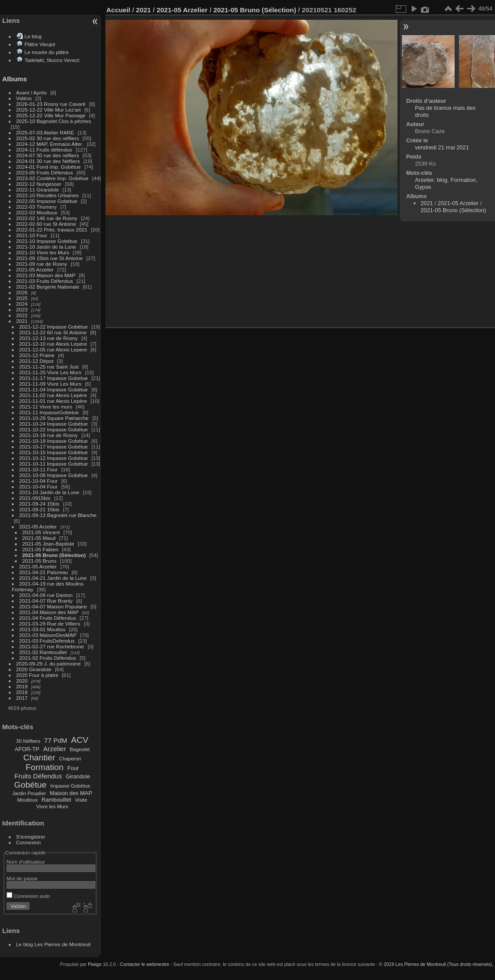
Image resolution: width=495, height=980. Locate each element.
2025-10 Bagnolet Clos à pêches (54, 121)
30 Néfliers (28, 741)
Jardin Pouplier (29, 793)
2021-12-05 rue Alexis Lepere (53, 349)
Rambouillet (57, 800)
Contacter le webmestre (145, 964)
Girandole (78, 776)
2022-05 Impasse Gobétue (47, 201)
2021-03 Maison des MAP (46, 275)
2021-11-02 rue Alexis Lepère (53, 395)
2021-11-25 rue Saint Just (49, 367)
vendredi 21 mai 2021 (442, 147)
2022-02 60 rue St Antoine (46, 224)
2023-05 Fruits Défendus (45, 172)
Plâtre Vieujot (40, 44)
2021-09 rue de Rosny (42, 264)
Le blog (33, 36)
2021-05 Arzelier (35, 269)
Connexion (29, 842)
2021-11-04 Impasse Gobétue (54, 389)
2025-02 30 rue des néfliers (48, 138)
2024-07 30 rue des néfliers (48, 155)
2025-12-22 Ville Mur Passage (51, 115)
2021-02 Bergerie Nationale (48, 287)
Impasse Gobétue (70, 786)
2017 (22, 698)
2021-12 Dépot (36, 361)
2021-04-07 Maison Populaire (53, 606)
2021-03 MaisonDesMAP (48, 635)
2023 (22, 309)
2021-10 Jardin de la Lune (46, 247)
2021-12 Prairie (37, 355)
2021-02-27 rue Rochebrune (52, 646)
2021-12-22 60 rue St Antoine (53, 332)
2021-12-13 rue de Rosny (49, 338)
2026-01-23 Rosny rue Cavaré (51, 104)
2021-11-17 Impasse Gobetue (54, 378)
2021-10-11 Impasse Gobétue (54, 464)
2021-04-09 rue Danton (46, 595)
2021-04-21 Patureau (44, 572)
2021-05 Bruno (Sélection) (54, 555)
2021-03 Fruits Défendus (45, 281)
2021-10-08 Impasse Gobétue (54, 475)
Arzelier (54, 749)
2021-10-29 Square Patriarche (54, 418)
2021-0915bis (35, 498)
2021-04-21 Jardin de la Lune (53, 578)
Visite (81, 800)
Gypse (423, 187)
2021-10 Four (32, 235)
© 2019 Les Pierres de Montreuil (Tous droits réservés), (436, 964)
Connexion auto (28, 896)
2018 (22, 692)
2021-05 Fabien (40, 549)
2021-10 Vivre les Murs (43, 252)
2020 (22, 681)
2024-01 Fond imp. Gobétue (49, 167)
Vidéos (24, 98)
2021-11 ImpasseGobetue (49, 412)
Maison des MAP (71, 793)
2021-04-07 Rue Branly (46, 601)
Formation (44, 767)
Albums (14, 79)
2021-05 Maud (39, 538)
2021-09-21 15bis (40, 509)
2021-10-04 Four (39, 481)
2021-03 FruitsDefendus (47, 641)
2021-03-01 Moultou (42, 629)
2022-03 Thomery (37, 207)
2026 (22, 292)
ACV (80, 740)
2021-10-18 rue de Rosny (49, 435)
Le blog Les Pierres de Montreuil (53, 944)
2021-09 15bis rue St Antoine (50, 258)
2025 (22, 298)
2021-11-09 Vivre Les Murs (51, 384)
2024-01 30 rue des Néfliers (49, 161)
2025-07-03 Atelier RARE (45, 132)
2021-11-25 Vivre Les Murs (51, 372)
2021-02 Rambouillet (43, 652)
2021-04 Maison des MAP (49, 612)
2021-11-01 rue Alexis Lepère (53, 401)
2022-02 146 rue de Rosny (47, 218)
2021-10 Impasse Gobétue (47, 241)
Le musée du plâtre (47, 52)
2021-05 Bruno (40, 561)
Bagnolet (80, 749)
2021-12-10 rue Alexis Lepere (53, 344)
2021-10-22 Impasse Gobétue (54, 429)
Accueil (118, 10)
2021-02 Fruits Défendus (48, 658)
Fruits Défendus (38, 776)
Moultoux (27, 800)
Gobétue (30, 785)
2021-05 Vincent (41, 532)
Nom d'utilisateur (26, 862)
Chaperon (70, 759)
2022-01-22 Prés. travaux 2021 (52, 230)
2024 (22, 304)
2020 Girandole (34, 669)
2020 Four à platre (37, 675)
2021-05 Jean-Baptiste (48, 544)
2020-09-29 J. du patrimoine (49, 664)
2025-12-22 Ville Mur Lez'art (49, 110)
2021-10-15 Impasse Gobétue (54, 452)
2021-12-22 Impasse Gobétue (54, 327)
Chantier (39, 758)
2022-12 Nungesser (39, 184)
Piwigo (95, 964)
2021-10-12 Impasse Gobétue (54, 458)
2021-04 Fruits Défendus (48, 618)
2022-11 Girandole (38, 190)
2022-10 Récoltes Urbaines (48, 195)
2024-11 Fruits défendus (44, 150)
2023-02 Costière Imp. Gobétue (52, 178)
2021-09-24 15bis (40, 504)
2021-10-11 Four (39, 469)
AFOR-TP (27, 749)
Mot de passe (22, 878)
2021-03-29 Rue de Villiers (50, 624)
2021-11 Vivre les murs (46, 407)
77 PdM (56, 740)
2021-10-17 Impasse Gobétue (54, 447)
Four (73, 768)
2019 (22, 686)
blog (442, 180)
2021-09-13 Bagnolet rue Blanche (58, 515)
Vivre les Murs (52, 806)
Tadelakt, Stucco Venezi (52, 60)
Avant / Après (32, 92)
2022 (22, 315)
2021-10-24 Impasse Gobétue (54, 424)
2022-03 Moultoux (37, 212)
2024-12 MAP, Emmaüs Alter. (50, 144)
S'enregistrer (31, 837)
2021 (22, 321)
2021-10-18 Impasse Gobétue (54, 441)
